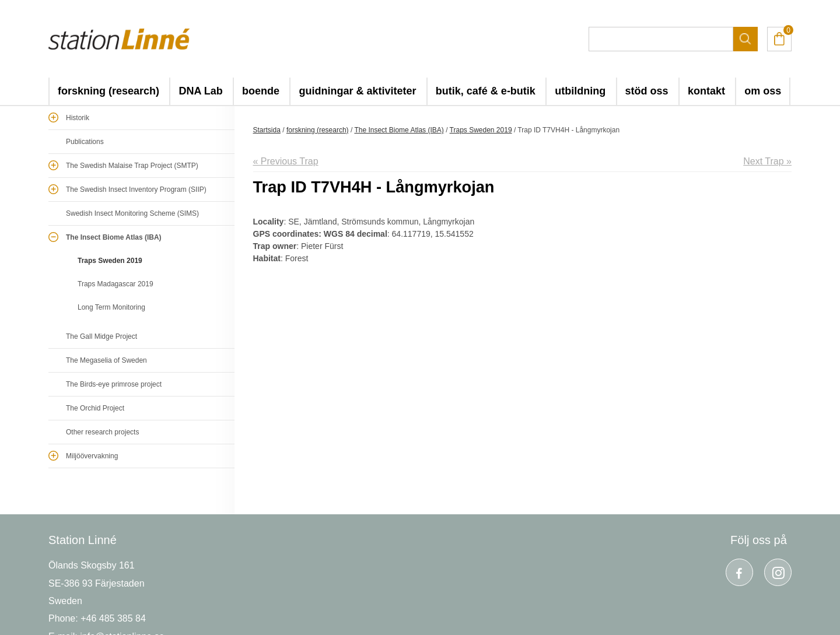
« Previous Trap (286, 161)
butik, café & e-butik (486, 91)
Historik (78, 118)
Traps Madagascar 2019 (116, 284)
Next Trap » (767, 161)
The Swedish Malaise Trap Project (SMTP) (132, 166)
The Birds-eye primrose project (114, 384)
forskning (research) (108, 91)
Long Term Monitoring (111, 307)
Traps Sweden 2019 (110, 261)
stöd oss (647, 91)
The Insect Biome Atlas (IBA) (114, 237)
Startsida (267, 130)
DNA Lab (200, 91)
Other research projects (102, 432)
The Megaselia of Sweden (106, 360)
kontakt (706, 91)
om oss (763, 91)
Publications (85, 142)
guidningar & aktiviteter (357, 91)
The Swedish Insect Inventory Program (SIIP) (136, 190)
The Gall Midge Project (101, 336)
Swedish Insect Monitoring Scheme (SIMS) (132, 213)
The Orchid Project (95, 408)
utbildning (580, 91)
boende (261, 91)
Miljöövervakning (92, 456)
